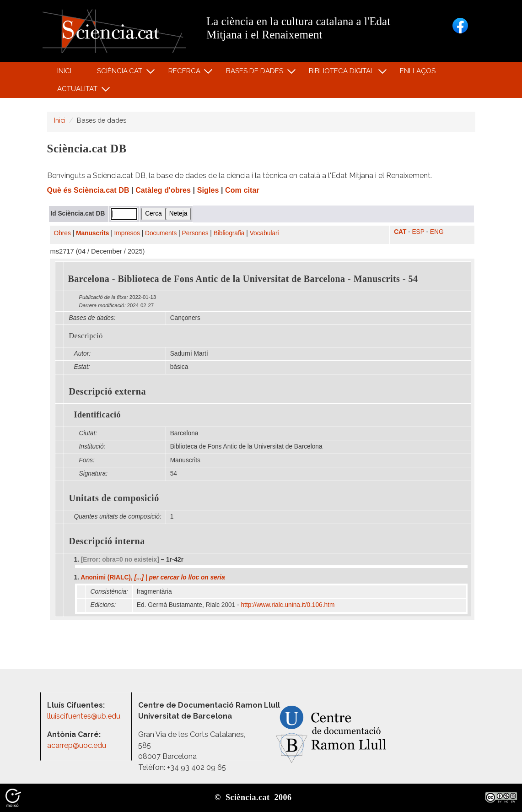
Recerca (186, 73)
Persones (195, 233)
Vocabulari (264, 233)
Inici (64, 71)
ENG (437, 232)
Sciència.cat (121, 73)
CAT (400, 232)
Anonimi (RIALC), (153, 577)
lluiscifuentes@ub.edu (85, 716)
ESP (418, 232)
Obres (62, 233)
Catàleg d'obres (163, 190)
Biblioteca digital (343, 73)
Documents (161, 233)
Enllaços (418, 71)
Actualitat (79, 91)
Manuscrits (92, 233)
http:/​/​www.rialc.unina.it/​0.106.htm (289, 605)
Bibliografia (229, 233)
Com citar (242, 190)
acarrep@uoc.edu (77, 745)
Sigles (208, 190)
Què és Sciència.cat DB (88, 190)
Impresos (127, 233)
